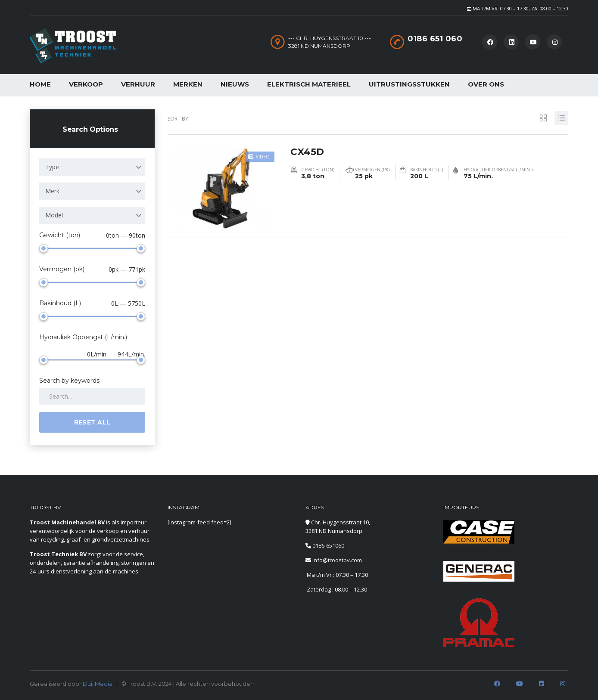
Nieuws (235, 84)
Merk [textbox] (52, 191)
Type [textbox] (52, 167)
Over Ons (486, 84)
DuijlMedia (98, 684)
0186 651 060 (435, 39)
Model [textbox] (54, 215)
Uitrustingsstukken (409, 84)
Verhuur (138, 84)
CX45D (307, 151)
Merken (188, 84)
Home (40, 84)
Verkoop (86, 84)
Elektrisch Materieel (309, 84)
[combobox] (92, 167)
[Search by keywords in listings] (92, 396)
